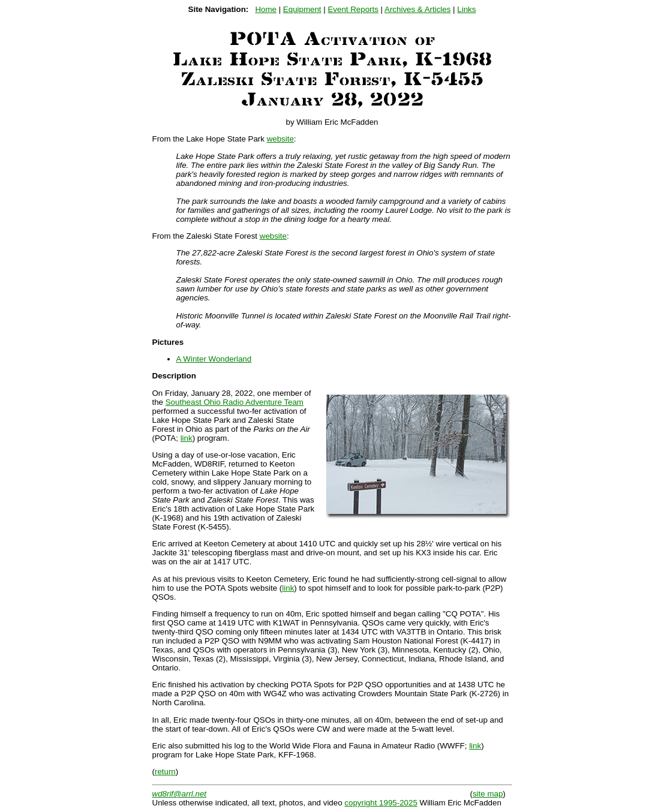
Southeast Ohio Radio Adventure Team (235, 402)
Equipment (302, 9)
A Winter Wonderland (214, 359)
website (280, 139)
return (165, 772)
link (187, 438)
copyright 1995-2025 (381, 803)
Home (266, 9)
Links (466, 9)
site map (488, 794)
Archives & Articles (417, 9)
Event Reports (353, 9)
